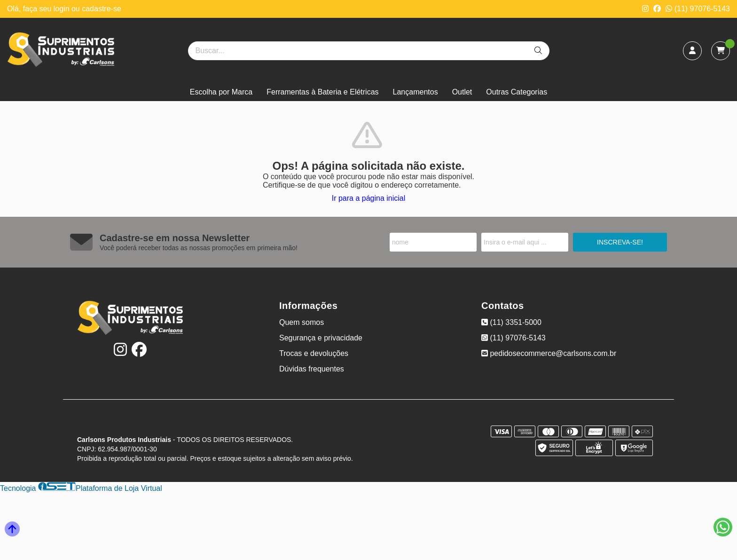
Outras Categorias (517, 92)
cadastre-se (102, 9)
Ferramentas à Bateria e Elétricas (322, 92)
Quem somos (302, 322)
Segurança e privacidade (321, 338)
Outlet (462, 92)
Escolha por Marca (221, 92)
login (63, 9)
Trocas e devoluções (314, 353)
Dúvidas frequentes (312, 369)
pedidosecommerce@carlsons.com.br (549, 353)
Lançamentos (416, 92)
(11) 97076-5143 (698, 9)
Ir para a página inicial (369, 198)
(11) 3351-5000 (511, 322)
